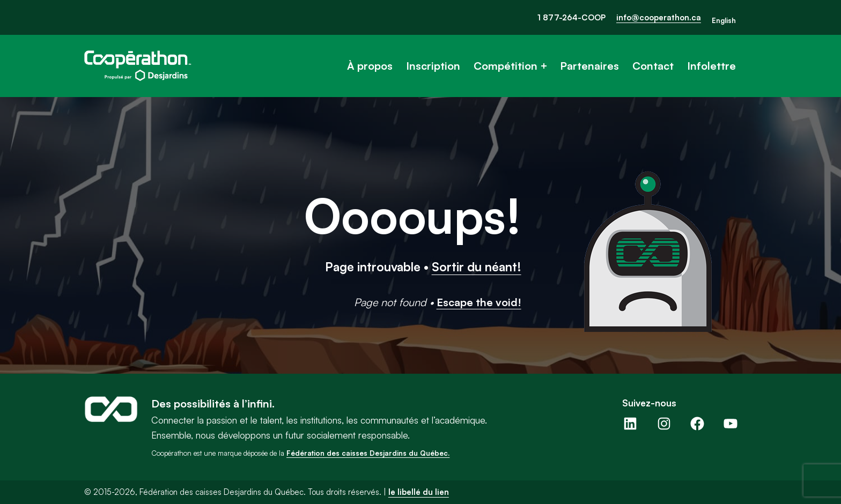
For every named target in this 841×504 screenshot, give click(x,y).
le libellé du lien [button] (419, 492)
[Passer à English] (724, 21)
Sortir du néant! (477, 266)
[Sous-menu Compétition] (544, 66)
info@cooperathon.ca (659, 17)
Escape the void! (479, 302)
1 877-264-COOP (571, 17)
